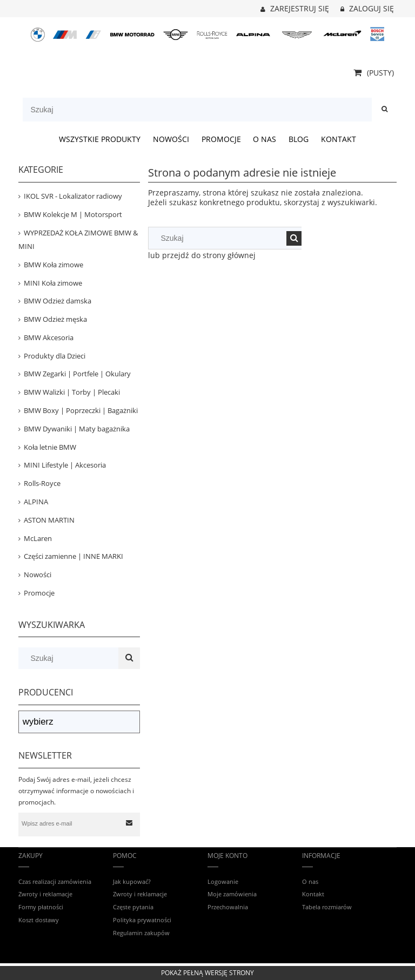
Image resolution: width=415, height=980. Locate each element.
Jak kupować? (132, 881)
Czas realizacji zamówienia (55, 881)
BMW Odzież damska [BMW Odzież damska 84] (58, 301)
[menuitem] (100, 140)
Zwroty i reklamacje (45, 894)
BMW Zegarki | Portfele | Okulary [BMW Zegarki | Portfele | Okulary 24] (77, 374)
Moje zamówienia (232, 894)
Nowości (38, 575)
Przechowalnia (228, 907)
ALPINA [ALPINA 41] (36, 502)
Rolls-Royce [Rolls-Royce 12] (42, 483)
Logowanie (223, 881)
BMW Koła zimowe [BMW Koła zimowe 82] (53, 265)
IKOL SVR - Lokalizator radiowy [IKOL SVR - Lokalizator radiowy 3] (73, 196)
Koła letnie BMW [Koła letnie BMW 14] (50, 447)
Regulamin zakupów (141, 933)
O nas (310, 881)
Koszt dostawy (39, 920)
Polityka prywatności (142, 920)
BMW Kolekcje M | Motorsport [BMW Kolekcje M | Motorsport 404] (73, 214)
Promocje (39, 593)
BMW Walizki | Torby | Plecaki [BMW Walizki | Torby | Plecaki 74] (72, 392)
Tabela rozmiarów (327, 907)
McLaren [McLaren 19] (38, 538)
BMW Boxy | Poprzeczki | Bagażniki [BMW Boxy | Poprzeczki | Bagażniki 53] (81, 410)
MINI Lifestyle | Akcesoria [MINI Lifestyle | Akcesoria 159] (65, 465)
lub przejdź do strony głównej (202, 255)
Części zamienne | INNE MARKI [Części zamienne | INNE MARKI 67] (73, 556)
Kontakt (313, 894)
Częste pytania (133, 907)
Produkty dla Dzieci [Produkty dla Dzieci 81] (55, 356)
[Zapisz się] (129, 823)
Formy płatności (41, 907)
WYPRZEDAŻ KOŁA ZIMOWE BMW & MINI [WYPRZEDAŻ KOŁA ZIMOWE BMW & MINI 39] (78, 239)
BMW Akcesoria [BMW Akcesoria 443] (49, 337)
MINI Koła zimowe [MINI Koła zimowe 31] (53, 283)
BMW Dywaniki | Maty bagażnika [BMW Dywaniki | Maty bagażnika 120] (77, 429)
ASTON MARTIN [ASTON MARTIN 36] (49, 520)
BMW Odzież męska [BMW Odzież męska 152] (55, 319)
